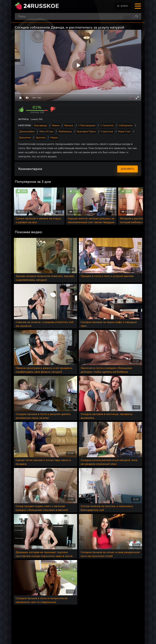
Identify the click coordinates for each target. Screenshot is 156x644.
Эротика (41, 138)
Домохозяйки (27, 131)
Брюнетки (25, 138)
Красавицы (40, 125)
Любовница (65, 131)
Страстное (107, 131)
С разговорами (87, 125)
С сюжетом (107, 125)
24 (41, 6)
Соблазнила (126, 125)
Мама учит (124, 131)
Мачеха (69, 125)
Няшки (54, 138)
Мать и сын (46, 131)
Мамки (56, 125)
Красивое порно (86, 131)
